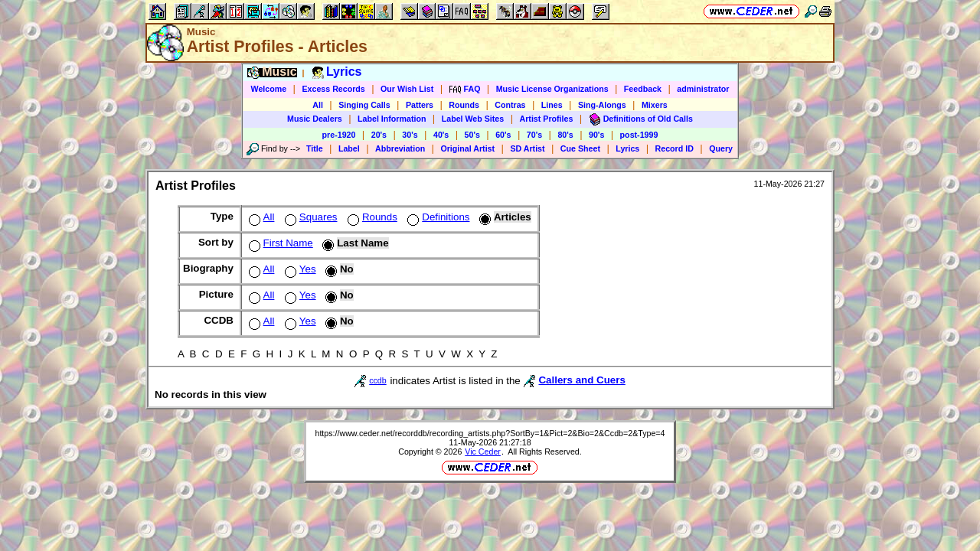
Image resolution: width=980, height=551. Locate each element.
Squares (310, 217)
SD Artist (527, 148)
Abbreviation (400, 148)
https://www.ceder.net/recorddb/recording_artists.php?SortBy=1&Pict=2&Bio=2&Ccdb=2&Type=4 (490, 433)
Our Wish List (407, 89)
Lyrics (627, 148)
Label (349, 148)
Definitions (437, 217)
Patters (420, 105)
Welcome (269, 89)
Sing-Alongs (602, 105)
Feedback (643, 89)
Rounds (464, 105)
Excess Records (333, 89)
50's (472, 135)
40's (441, 135)
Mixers (655, 105)
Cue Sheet (580, 148)
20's (379, 135)
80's (565, 135)
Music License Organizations (552, 89)
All (318, 105)
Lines (552, 105)
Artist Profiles (547, 119)
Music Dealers (315, 119)
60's (503, 135)
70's (534, 135)
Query (721, 148)
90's (596, 135)
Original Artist (467, 148)
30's (410, 135)
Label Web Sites (473, 119)
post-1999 (639, 135)
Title (315, 148)
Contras (510, 105)
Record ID (675, 148)
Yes (299, 269)
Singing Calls (364, 105)
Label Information (392, 119)
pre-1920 (339, 135)
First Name (279, 243)
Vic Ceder (483, 452)
